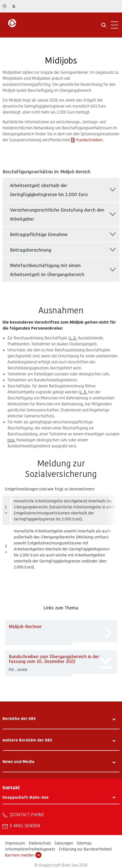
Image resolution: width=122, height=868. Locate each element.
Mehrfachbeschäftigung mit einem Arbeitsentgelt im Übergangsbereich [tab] (47, 270)
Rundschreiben (89, 140)
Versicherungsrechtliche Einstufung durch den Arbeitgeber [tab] (57, 214)
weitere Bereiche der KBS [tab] (27, 740)
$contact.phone (27, 814)
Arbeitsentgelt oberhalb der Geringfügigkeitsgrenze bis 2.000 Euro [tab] (49, 190)
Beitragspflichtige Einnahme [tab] (39, 234)
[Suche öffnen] (104, 27)
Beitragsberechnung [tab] (31, 250)
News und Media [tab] (18, 761)
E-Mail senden (25, 825)
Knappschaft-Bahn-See (26, 797)
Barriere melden (23, 855)
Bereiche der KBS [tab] (19, 718)
